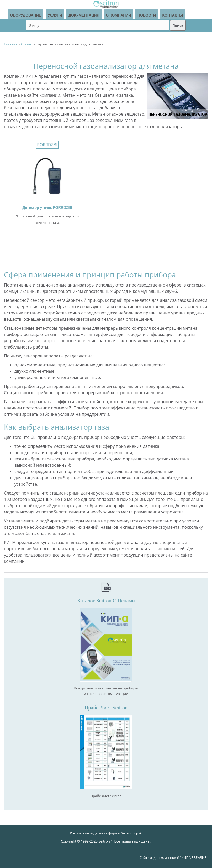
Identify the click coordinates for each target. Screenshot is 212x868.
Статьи (27, 44)
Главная (11, 44)
